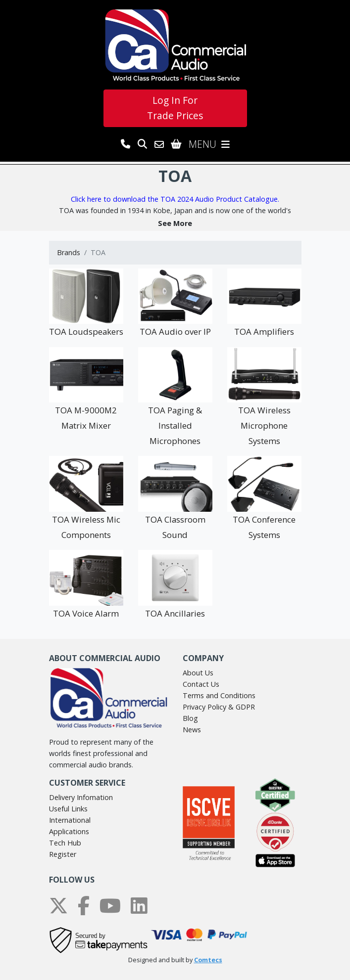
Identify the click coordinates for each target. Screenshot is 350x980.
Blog (190, 718)
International (70, 820)
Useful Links (68, 809)
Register (63, 854)
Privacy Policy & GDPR (219, 707)
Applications (69, 831)
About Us (198, 673)
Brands (69, 252)
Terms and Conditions (219, 695)
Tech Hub (65, 843)
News (192, 730)
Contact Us (201, 684)
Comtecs (208, 960)
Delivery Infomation (81, 797)
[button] (175, 223)
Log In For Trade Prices (175, 108)
